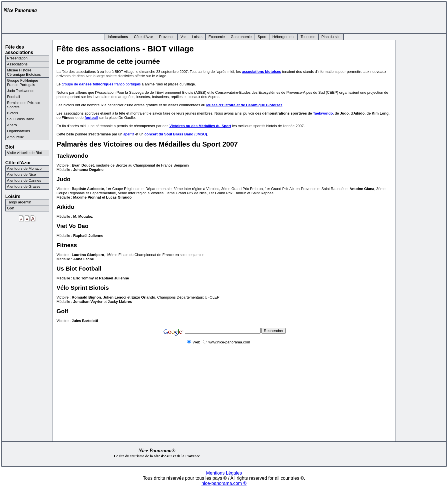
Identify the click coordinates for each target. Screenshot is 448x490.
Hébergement (283, 37)
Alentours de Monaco (24, 168)
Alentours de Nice (22, 174)
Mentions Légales (224, 473)
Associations (17, 64)
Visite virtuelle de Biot (25, 153)
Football (14, 97)
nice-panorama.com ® (224, 483)
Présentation (17, 58)
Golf (10, 208)
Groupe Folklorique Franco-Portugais (23, 83)
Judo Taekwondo (21, 91)
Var (183, 37)
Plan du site (331, 37)
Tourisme (308, 37)
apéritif (129, 134)
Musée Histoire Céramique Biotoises (24, 72)
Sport (262, 37)
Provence (167, 37)
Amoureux (15, 137)
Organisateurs (19, 131)
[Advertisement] (340, 16)
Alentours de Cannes (24, 180)
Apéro (12, 125)
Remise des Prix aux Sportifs (24, 105)
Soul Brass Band (21, 119)
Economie (217, 37)
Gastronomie (241, 37)
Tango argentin (19, 202)
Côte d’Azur (144, 37)
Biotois (13, 113)
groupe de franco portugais (101, 84)
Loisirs (197, 37)
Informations (118, 37)
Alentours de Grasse (24, 186)
